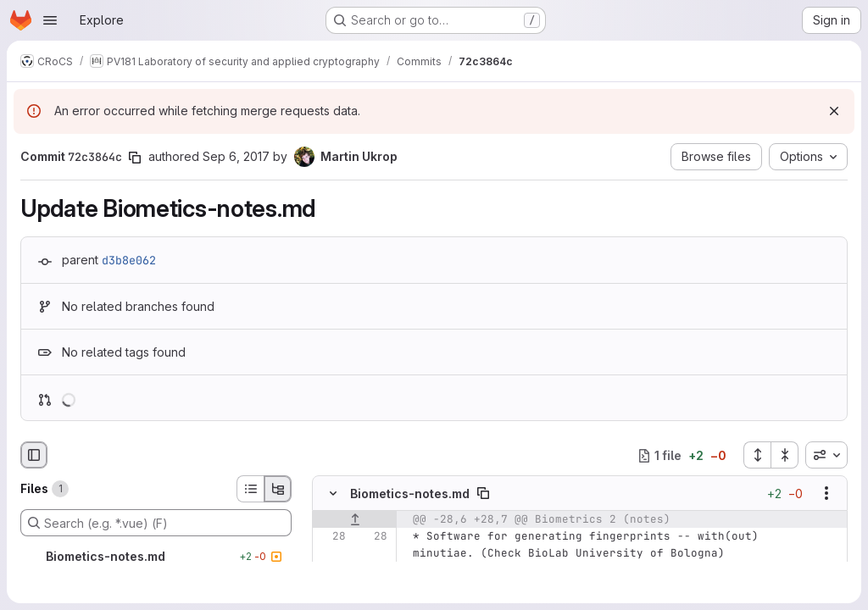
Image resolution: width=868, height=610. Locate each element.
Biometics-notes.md (410, 494)
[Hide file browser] (34, 455)
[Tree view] (278, 489)
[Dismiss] (834, 111)
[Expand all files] (757, 455)
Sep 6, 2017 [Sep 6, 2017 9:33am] (236, 156)
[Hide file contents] (333, 494)
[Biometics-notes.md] (156, 557)
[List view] (250, 489)
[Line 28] (331, 537)
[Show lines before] (355, 520)
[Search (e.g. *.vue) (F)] (156, 523)
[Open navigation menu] (50, 20)
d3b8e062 (129, 260)
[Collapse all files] (785, 455)
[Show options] (826, 494)
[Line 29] (331, 571)
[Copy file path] (483, 494)
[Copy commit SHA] (135, 158)
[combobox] (826, 455)
